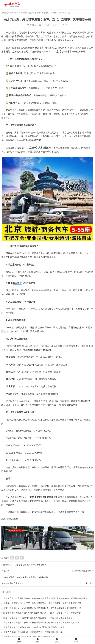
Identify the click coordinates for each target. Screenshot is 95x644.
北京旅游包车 (12, 519)
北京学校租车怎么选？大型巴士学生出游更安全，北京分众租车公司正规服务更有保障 (42, 603)
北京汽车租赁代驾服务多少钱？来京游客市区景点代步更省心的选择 (34, 627)
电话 (38, 640)
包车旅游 (17, 283)
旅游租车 (39, 48)
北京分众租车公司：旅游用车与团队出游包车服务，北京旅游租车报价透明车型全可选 (42, 608)
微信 (57, 640)
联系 (76, 640)
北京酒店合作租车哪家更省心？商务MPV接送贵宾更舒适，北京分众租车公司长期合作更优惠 (45, 598)
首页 (5, 13)
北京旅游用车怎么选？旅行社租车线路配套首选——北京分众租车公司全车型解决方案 (42, 613)
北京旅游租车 (17, 52)
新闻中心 (13, 13)
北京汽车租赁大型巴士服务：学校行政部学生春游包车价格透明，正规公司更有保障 (41, 622)
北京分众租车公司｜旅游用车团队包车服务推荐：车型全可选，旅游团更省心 (38, 618)
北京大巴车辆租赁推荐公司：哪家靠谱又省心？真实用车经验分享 (33, 632)
